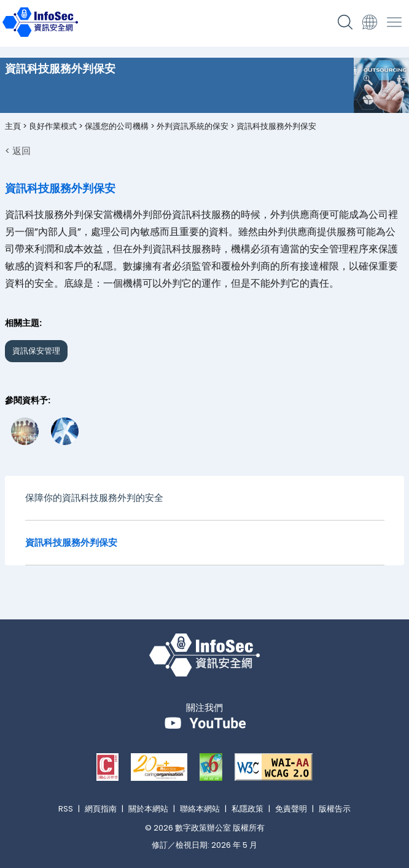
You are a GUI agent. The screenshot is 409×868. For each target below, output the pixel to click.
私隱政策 (247, 809)
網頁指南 (101, 809)
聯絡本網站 (200, 809)
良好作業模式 (53, 126)
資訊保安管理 (36, 351)
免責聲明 (291, 809)
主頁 (13, 126)
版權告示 (335, 809)
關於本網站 (148, 809)
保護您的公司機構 (117, 126)
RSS (66, 809)
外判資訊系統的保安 (193, 126)
